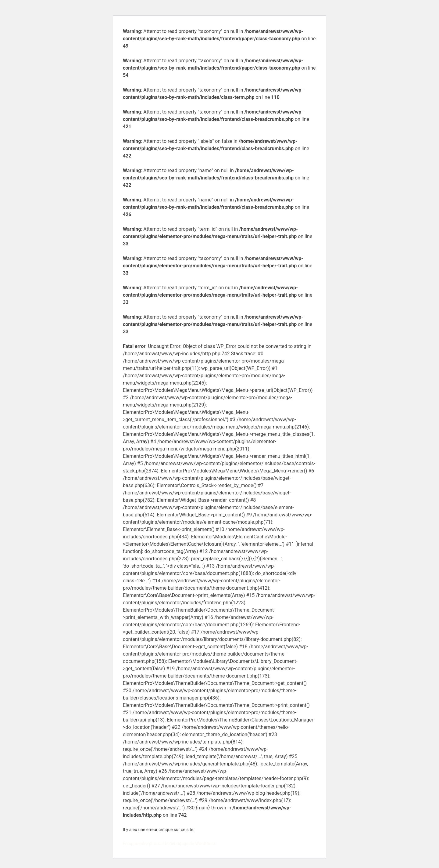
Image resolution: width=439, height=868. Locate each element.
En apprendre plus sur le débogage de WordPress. (170, 844)
